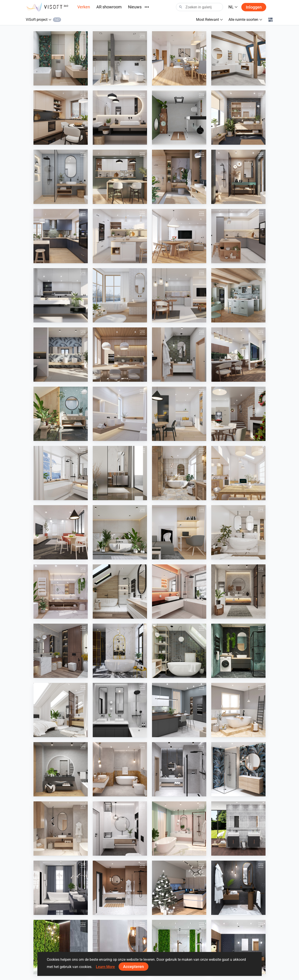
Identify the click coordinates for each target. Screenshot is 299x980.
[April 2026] (61, 58)
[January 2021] (120, 888)
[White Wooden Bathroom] (120, 947)
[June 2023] (120, 532)
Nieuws (135, 7)
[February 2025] (238, 236)
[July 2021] (179, 769)
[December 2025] (61, 118)
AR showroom (109, 7)
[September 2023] (179, 473)
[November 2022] (61, 651)
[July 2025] (179, 177)
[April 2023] (238, 532)
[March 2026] (120, 58)
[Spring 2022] (179, 710)
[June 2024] (120, 355)
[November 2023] (61, 473)
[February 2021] (61, 888)
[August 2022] (238, 651)
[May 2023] (179, 532)
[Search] (199, 7)
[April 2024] (238, 355)
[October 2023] (120, 473)
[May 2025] (61, 236)
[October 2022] (120, 651)
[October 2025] (238, 118)
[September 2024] (179, 295)
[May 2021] (61, 829)
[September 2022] (179, 651)
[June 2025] (238, 177)
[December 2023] (238, 414)
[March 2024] (61, 414)
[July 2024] (61, 355)
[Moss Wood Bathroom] (179, 947)
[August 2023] (238, 473)
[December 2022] (238, 592)
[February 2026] (179, 58)
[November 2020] (238, 888)
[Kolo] (238, 829)
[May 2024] (179, 355)
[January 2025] (61, 295)
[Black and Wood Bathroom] (238, 947)
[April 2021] (120, 829)
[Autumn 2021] (61, 769)
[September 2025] (61, 177)
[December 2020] (179, 888)
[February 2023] (120, 592)
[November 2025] (120, 118)
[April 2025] (120, 236)
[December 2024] (120, 295)
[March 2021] (179, 829)
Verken (84, 7)
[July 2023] (61, 532)
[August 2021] (120, 769)
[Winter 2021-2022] (238, 710)
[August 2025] (120, 177)
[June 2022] (120, 710)
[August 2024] (238, 295)
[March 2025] (179, 236)
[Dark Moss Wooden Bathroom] (61, 947)
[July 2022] (61, 710)
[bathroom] (179, 118)
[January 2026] (238, 58)
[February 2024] (120, 414)
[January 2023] (179, 592)
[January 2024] (179, 414)
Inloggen (254, 7)
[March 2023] (61, 592)
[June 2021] (238, 769)
